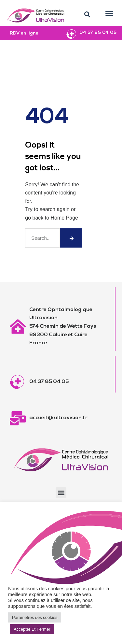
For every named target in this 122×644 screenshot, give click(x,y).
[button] (87, 15)
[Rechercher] (71, 238)
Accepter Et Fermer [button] (32, 629)
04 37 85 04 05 (98, 33)
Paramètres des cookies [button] (35, 617)
